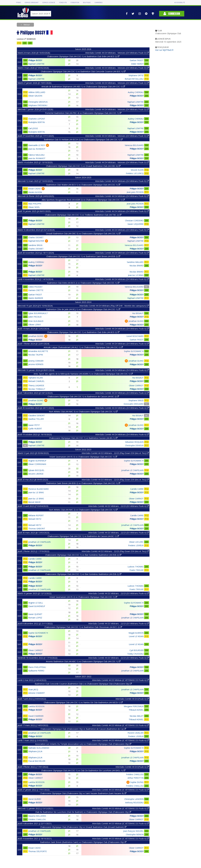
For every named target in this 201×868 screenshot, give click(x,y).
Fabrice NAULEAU (36, 155)
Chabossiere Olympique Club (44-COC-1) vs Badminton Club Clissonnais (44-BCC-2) (83, 627)
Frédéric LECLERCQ (135, 173)
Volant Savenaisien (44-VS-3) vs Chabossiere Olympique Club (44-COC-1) (83, 457)
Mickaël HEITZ (35, 519)
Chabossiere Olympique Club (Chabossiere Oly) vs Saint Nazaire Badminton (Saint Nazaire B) (83, 793)
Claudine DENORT (37, 415)
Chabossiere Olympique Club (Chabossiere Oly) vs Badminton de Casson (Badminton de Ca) (83, 729)
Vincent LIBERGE (36, 474)
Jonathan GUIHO (136, 321)
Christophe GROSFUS (38, 102)
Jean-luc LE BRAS (136, 275)
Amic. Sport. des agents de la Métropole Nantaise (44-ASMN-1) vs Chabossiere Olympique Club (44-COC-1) (83, 374)
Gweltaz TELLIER (36, 419)
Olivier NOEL (34, 207)
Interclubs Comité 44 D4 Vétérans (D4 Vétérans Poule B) (122, 181)
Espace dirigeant (32, 3)
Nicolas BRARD (137, 266)
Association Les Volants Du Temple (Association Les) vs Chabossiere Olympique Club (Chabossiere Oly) (83, 744)
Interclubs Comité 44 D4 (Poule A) (132, 699)
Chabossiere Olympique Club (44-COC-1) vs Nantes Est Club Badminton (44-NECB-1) (83, 702)
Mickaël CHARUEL (36, 381)
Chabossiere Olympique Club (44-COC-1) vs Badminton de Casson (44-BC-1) (83, 536)
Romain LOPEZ (35, 618)
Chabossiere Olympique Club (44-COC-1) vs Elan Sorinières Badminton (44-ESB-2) (83, 555)
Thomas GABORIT (37, 529)
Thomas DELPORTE (37, 851)
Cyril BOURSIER (137, 650)
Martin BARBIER (36, 298)
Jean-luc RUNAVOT (37, 149)
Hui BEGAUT (138, 313)
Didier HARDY (137, 64)
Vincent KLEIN (137, 170)
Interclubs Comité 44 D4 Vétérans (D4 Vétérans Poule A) (122, 329)
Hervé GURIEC (35, 799)
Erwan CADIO (34, 189)
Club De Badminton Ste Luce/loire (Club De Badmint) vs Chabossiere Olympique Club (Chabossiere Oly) (83, 812)
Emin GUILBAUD (36, 321)
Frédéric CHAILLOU (135, 774)
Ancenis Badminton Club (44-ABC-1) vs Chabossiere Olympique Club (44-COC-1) (83, 661)
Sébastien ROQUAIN (134, 442)
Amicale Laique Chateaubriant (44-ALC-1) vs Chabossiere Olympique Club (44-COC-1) (83, 347)
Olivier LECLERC (136, 542)
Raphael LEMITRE (36, 64)
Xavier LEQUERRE (136, 224)
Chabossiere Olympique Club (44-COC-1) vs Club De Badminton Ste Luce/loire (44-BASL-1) (83, 770)
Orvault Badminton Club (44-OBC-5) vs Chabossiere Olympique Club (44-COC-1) (83, 233)
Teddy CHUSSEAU (135, 654)
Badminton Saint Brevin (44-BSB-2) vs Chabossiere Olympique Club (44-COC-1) (83, 483)
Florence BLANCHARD (39, 489)
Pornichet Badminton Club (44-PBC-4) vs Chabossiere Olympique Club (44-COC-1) (83, 113)
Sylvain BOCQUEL (36, 470)
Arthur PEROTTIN (136, 778)
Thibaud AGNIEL (136, 710)
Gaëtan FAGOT (137, 60)
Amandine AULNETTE (38, 351)
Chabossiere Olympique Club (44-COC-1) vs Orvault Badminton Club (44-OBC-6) (83, 166)
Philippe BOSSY (35, 60)
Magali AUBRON (136, 633)
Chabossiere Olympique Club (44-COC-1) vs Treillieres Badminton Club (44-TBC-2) (83, 215)
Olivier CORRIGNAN (37, 464)
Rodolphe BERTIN (37, 122)
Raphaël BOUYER (36, 241)
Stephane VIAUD (136, 400)
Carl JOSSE (33, 128)
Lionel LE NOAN (136, 636)
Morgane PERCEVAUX (134, 706)
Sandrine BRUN (35, 245)
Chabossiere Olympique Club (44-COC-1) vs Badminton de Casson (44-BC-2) (83, 396)
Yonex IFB (63, 3)
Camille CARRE (137, 489)
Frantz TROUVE (137, 570)
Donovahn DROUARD (134, 404)
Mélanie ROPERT (36, 515)
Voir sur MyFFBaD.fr (164, 50)
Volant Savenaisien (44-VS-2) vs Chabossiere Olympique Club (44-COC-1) (83, 597)
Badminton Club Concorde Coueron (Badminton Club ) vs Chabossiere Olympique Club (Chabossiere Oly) (83, 684)
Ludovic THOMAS (136, 567)
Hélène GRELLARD (37, 92)
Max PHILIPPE (35, 204)
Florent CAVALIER (136, 733)
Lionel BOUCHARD (135, 336)
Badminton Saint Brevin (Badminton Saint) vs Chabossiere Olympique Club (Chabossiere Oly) (83, 842)
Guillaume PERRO (36, 671)
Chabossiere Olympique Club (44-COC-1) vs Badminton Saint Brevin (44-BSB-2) (83, 256)
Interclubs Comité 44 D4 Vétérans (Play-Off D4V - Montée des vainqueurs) (114, 306)
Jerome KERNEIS (36, 364)
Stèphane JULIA (35, 751)
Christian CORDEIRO (134, 221)
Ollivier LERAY (35, 325)
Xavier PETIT (34, 425)
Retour (26, 25)
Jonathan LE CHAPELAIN (132, 470)
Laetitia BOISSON (36, 706)
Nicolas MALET (137, 716)
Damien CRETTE (36, 290)
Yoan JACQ (33, 689)
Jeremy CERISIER (36, 361)
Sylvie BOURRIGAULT (38, 313)
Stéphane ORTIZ (136, 75)
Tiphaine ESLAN (36, 378)
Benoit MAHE (34, 502)
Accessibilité (180, 3)
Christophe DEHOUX (134, 445)
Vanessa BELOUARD (134, 145)
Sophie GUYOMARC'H (134, 351)
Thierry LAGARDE (36, 385)
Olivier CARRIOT (136, 385)
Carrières (98, 3)
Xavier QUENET (35, 614)
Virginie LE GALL (36, 603)
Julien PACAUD (35, 317)
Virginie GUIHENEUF (37, 461)
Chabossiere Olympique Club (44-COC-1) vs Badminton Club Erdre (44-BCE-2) (83, 56)
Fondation (75, 3)
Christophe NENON (135, 834)
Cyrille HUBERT (35, 429)
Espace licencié (49, 3)
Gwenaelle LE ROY (37, 145)
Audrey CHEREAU (136, 92)
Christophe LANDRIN (134, 799)
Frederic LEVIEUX (136, 545)
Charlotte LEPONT (37, 119)
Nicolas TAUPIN (36, 355)
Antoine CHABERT (37, 693)
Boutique (87, 3)
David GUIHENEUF (37, 606)
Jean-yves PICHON (135, 192)
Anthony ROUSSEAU (134, 803)
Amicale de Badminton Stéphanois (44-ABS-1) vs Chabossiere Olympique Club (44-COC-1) (83, 87)
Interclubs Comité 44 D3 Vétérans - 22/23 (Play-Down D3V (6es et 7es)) (115, 453)
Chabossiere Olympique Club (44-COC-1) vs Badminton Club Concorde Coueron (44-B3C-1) (83, 71)
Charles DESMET (36, 237)
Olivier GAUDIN (35, 96)
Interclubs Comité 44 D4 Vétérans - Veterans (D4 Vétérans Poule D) (117, 53)
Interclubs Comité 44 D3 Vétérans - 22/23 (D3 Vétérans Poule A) (119, 506)
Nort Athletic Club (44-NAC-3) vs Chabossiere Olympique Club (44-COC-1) (83, 412)
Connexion (172, 14)
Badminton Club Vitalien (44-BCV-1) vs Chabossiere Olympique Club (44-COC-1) (83, 185)
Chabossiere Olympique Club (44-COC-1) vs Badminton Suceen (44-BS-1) (83, 438)
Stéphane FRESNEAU (38, 105)
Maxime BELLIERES (37, 816)
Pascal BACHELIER (37, 761)
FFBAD (18, 3)
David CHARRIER (36, 716)
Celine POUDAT (35, 287)
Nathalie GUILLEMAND (39, 748)
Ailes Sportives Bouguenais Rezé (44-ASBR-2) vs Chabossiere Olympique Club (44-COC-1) (83, 200)
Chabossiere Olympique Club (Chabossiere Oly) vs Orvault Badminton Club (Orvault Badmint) (83, 827)
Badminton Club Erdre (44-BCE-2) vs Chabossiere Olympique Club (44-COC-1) (83, 283)
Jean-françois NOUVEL (133, 831)
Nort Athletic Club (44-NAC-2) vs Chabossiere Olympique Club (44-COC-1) (83, 510)
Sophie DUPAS (137, 782)
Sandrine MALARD (135, 262)
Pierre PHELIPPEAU (37, 667)
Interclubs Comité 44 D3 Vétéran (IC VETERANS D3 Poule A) (120, 680)
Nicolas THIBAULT (37, 389)
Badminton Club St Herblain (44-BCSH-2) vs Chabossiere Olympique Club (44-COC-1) (83, 140)
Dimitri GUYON (35, 192)
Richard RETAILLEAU (134, 79)
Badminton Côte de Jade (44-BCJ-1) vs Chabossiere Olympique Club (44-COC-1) (83, 309)
